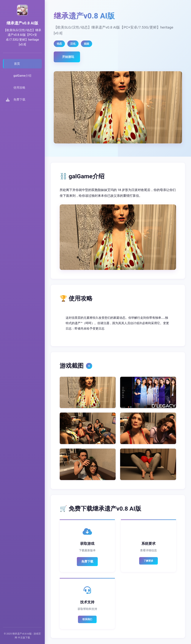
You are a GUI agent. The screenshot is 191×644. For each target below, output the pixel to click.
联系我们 (87, 619)
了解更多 (148, 561)
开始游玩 (68, 57)
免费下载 (87, 561)
